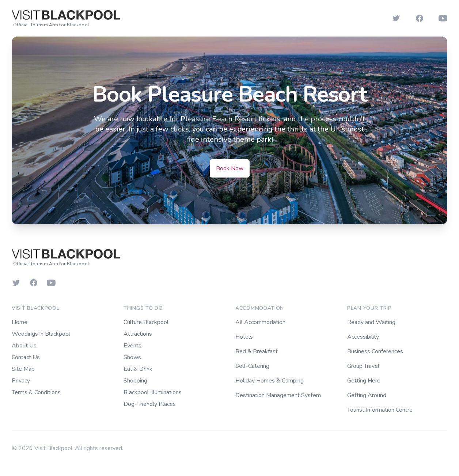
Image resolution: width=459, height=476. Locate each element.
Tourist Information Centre (380, 410)
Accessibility (363, 337)
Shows (132, 357)
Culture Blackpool (146, 322)
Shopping (135, 381)
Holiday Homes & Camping (270, 381)
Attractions (138, 334)
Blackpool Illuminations (153, 392)
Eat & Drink (138, 369)
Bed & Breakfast (257, 351)
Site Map (23, 369)
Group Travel (363, 366)
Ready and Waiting (371, 322)
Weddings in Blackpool (41, 334)
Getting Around (367, 395)
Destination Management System (278, 395)
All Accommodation (260, 322)
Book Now (230, 168)
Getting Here (364, 381)
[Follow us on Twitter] (396, 18)
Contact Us (26, 357)
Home (20, 322)
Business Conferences (375, 351)
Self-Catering (252, 366)
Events (132, 346)
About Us (24, 346)
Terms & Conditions (36, 392)
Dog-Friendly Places (150, 404)
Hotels (244, 337)
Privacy (21, 381)
